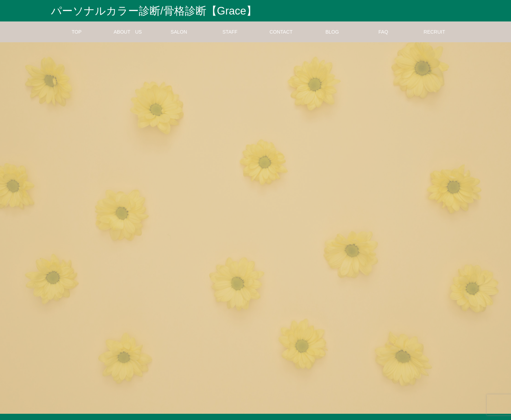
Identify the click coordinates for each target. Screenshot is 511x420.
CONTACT (281, 38)
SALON (179, 38)
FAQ (383, 38)
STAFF (230, 38)
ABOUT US (128, 38)
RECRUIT (434, 38)
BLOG (332, 38)
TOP (77, 38)
